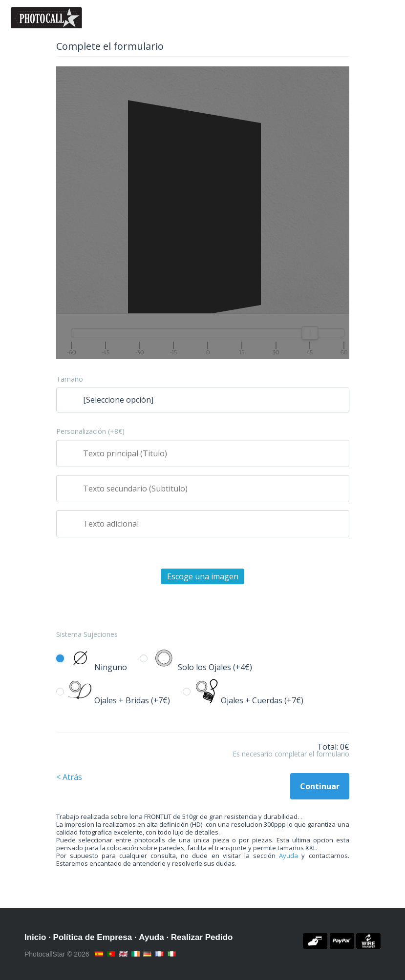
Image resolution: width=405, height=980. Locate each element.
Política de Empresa (93, 937)
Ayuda (288, 856)
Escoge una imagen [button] (203, 576)
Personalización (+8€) (90, 431)
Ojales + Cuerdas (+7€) (249, 700)
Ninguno (97, 667)
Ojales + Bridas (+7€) (119, 700)
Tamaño (70, 379)
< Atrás (69, 777)
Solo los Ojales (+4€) (202, 667)
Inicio (35, 937)
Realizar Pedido (202, 937)
